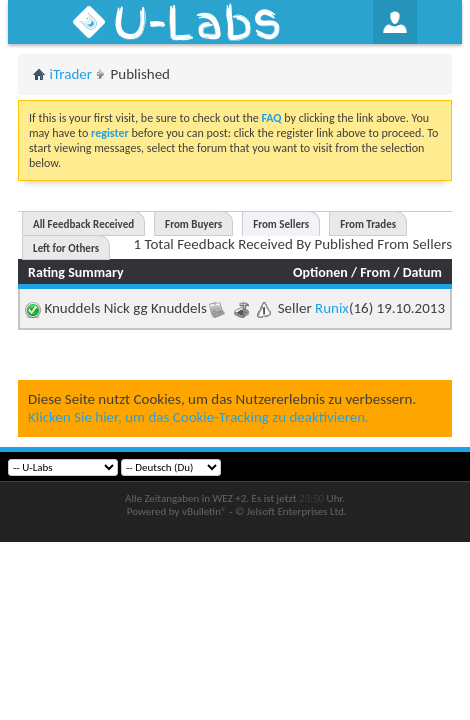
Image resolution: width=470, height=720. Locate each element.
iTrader (71, 74)
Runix (332, 308)
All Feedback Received (83, 224)
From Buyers (193, 224)
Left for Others (66, 248)
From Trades (368, 224)
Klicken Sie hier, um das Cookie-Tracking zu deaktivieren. (198, 417)
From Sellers (281, 224)
